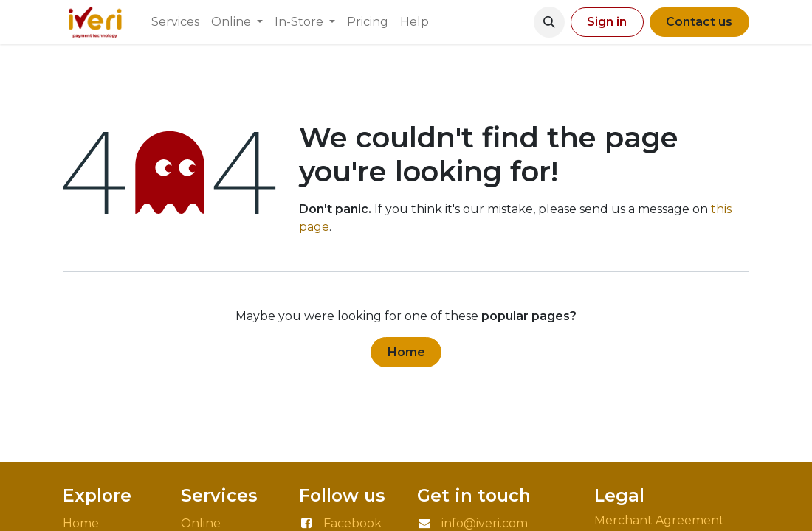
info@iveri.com (485, 523)
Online (201, 523)
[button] (549, 22)
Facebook (352, 523)
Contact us (699, 22)
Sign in (607, 22)
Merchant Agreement (661, 520)
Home (406, 352)
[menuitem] (175, 22)
